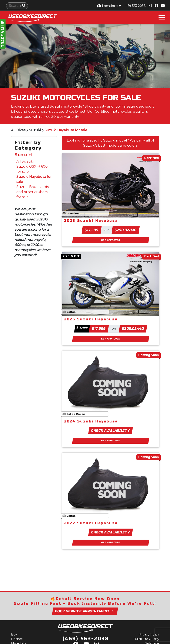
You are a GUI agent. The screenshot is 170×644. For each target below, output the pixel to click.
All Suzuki (25, 161)
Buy (14, 634)
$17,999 (99, 329)
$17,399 (91, 230)
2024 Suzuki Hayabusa (91, 421)
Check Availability (111, 430)
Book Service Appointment (85, 611)
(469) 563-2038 (86, 639)
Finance (17, 639)
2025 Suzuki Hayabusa (91, 319)
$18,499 (82, 328)
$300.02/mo (133, 329)
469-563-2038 (136, 6)
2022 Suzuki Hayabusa (91, 523)
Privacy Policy (149, 634)
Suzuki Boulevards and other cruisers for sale (33, 192)
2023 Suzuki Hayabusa (91, 221)
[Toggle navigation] (162, 17)
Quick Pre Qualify (146, 639)
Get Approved (111, 240)
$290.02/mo (126, 230)
